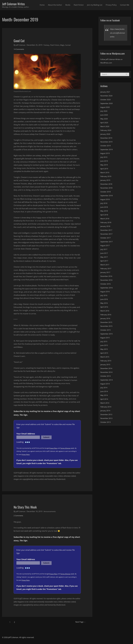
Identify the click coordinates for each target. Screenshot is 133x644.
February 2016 (106, 315)
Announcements (51, 512)
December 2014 (107, 369)
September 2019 (107, 150)
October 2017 (106, 238)
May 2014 (104, 396)
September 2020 (107, 104)
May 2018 (104, 211)
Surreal (71, 45)
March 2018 (105, 219)
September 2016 (107, 288)
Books (68, 5)
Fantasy (48, 45)
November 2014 (107, 373)
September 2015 (107, 334)
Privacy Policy (111, 5)
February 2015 (106, 361)
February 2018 (106, 223)
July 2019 (104, 158)
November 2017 (107, 234)
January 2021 (106, 92)
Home (42, 5)
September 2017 (107, 242)
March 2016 (105, 311)
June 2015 (104, 346)
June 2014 (104, 392)
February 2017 (106, 269)
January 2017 (106, 273)
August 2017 (105, 246)
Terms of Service (66, 448)
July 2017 (104, 250)
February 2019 (106, 177)
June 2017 (104, 254)
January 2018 (106, 227)
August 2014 (105, 384)
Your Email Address (26, 434)
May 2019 (104, 165)
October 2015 (106, 330)
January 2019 (106, 181)
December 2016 (107, 277)
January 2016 (106, 319)
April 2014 (104, 400)
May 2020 (104, 119)
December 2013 (107, 415)
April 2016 (104, 307)
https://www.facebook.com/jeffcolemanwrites (117, 33)
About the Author (55, 5)
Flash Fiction (79, 5)
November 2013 (107, 419)
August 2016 (105, 292)
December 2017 (107, 231)
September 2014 (107, 380)
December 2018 (107, 185)
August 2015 (105, 338)
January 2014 (106, 411)
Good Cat (21, 41)
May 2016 (104, 304)
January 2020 (106, 135)
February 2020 (106, 131)
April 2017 (104, 261)
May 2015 (104, 350)
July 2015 (104, 342)
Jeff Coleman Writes (16, 4)
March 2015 (105, 357)
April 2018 (104, 215)
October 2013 (106, 423)
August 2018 (105, 200)
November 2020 (107, 96)
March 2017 (105, 265)
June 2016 (104, 300)
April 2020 (104, 123)
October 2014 (106, 377)
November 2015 (107, 327)
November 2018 (107, 188)
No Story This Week (29, 507)
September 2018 (107, 196)
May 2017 (104, 258)
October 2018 (106, 192)
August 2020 (105, 108)
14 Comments (19, 49)
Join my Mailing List (95, 5)
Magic (65, 45)
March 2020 (105, 127)
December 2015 (107, 323)
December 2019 (107, 138)
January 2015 (106, 365)
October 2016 (106, 284)
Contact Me (125, 5)
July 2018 (104, 204)
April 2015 (104, 354)
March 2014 (105, 403)
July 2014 (104, 388)
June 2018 (104, 208)
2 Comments (19, 516)
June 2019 (104, 162)
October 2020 (106, 100)
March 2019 (105, 173)
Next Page (78, 623)
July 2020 (104, 112)
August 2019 (105, 154)
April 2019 (104, 169)
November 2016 (107, 281)
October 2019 (106, 146)
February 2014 (106, 407)
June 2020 (104, 115)
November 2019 (107, 142)
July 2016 (104, 296)
